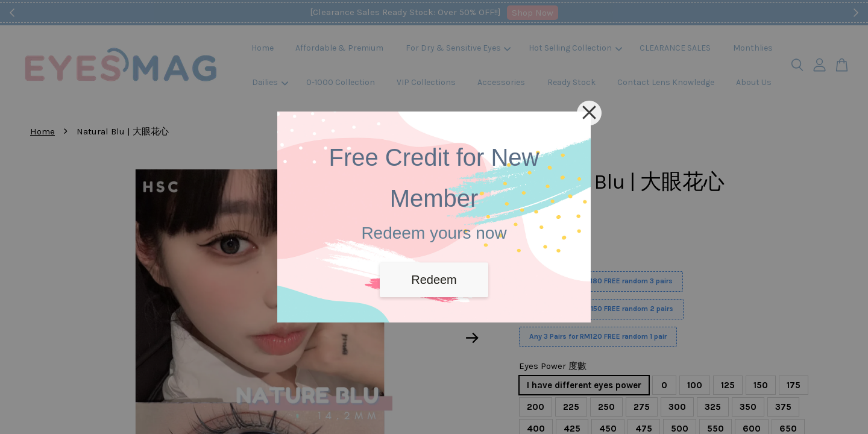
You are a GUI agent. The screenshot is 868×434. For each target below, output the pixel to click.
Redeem (434, 280)
